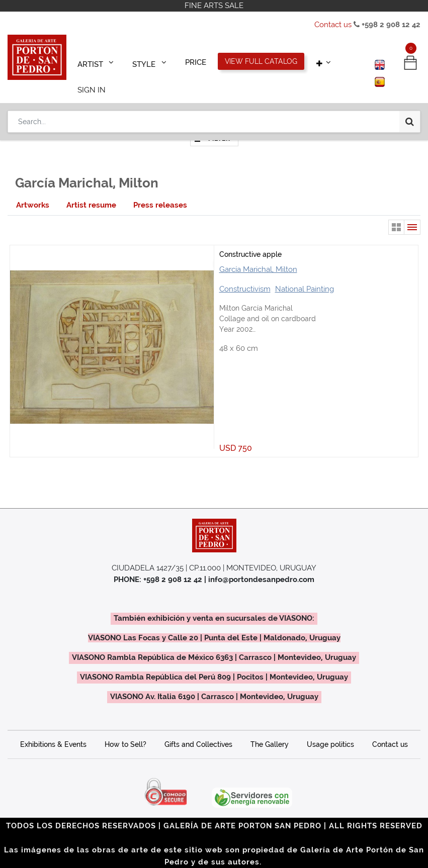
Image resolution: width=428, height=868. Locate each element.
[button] (306, 61)
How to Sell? (125, 730)
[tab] (33, 191)
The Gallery (270, 730)
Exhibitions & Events (53, 730)
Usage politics (330, 730)
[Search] (410, 91)
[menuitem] (183, 61)
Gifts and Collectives (198, 730)
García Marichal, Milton (258, 255)
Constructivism (245, 275)
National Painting (305, 275)
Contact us (333, 25)
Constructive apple (250, 240)
